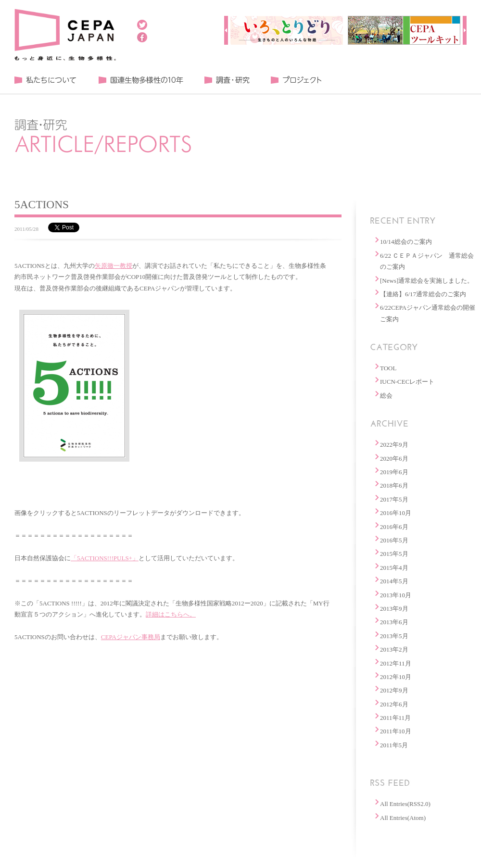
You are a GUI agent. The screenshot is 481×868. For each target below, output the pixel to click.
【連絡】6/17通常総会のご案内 (423, 294)
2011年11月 (395, 718)
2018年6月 (394, 485)
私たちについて (46, 80)
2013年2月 (394, 649)
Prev (226, 30)
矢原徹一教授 (114, 266)
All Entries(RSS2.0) (405, 804)
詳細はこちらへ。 (171, 614)
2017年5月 (394, 499)
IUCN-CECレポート (407, 382)
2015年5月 (394, 554)
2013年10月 (396, 595)
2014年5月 (394, 581)
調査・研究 (227, 80)
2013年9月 (394, 609)
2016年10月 (396, 513)
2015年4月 (394, 568)
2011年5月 (394, 745)
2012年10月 (396, 677)
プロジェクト (296, 80)
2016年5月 (394, 540)
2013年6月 (394, 622)
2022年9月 (394, 445)
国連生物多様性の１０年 (141, 80)
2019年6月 (394, 472)
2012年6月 (394, 704)
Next (465, 30)
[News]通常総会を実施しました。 (427, 281)
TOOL (388, 368)
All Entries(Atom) (403, 818)
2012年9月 (394, 690)
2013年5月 (394, 636)
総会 (386, 396)
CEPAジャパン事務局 (131, 637)
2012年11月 (396, 663)
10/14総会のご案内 (406, 242)
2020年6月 (394, 459)
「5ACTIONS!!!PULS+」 (105, 558)
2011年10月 (396, 731)
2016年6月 (394, 527)
